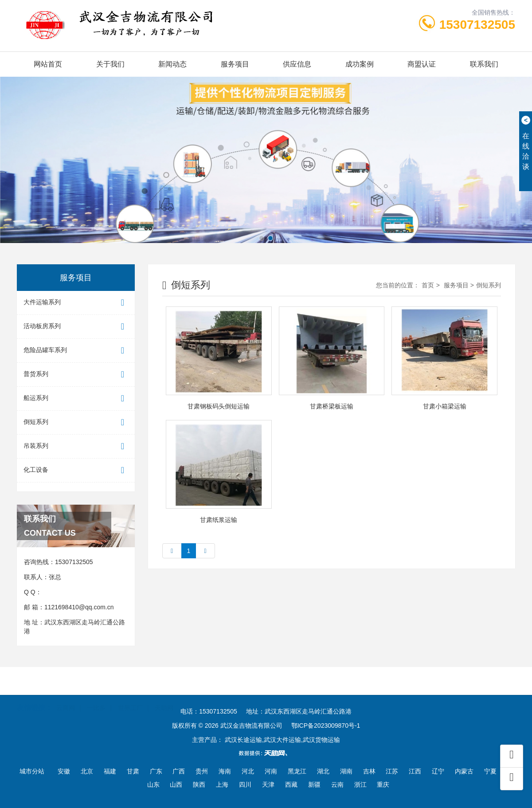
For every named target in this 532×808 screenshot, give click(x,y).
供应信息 (297, 64)
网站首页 (48, 64)
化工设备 (76, 470)
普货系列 (76, 375)
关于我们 (110, 64)
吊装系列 (76, 446)
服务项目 (235, 64)
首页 (428, 285)
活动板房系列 (76, 327)
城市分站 (32, 771)
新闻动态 (172, 64)
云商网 (66, 694)
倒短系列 (76, 422)
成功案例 (360, 64)
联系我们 (484, 64)
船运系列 (76, 398)
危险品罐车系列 (76, 351)
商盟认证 (422, 64)
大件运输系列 (76, 303)
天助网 (164, 694)
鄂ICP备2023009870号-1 (326, 726)
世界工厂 (130, 694)
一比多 (96, 694)
